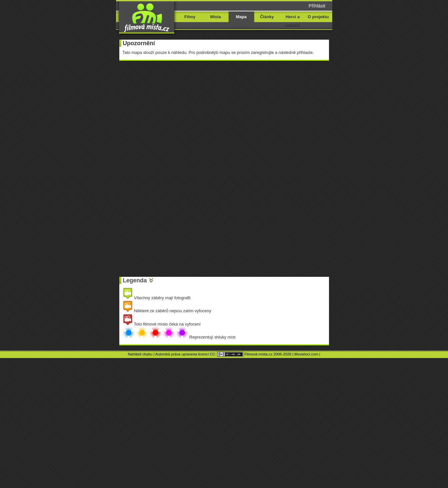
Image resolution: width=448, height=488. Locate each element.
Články (267, 17)
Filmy (190, 17)
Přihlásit (317, 6)
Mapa (241, 17)
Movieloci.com (306, 354)
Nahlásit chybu (140, 354)
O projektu (318, 17)
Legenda (135, 280)
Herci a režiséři (292, 21)
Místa (215, 17)
